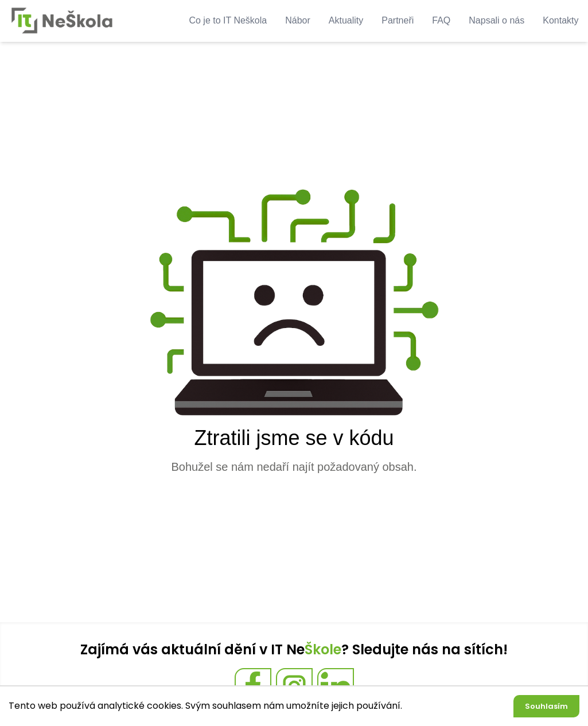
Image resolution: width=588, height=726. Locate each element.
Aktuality (346, 20)
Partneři (398, 20)
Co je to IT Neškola (228, 20)
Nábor (298, 20)
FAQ (441, 20)
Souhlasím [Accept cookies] (546, 706)
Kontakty (560, 20)
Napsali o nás (497, 20)
